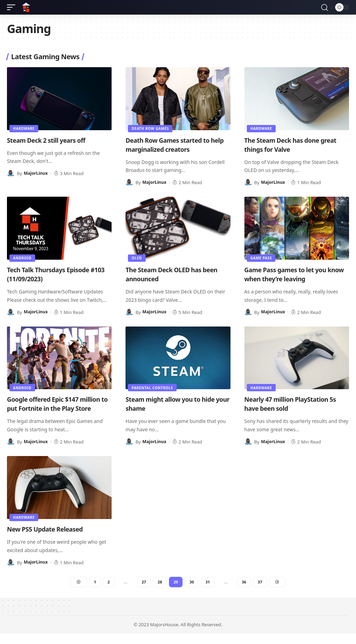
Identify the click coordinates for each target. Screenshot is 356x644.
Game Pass (262, 258)
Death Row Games (151, 128)
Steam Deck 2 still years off (51, 140)
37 (261, 591)
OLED (137, 258)
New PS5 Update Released (50, 538)
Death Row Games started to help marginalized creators (173, 145)
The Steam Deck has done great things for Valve (296, 145)
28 (160, 591)
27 (143, 591)
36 (245, 591)
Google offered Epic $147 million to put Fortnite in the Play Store (54, 408)
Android (23, 258)
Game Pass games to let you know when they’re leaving (291, 274)
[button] (13, 7)
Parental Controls (153, 387)
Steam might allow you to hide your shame (176, 404)
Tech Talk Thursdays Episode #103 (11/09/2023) (53, 274)
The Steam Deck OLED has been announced (177, 274)
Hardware (24, 128)
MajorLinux (36, 173)
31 (208, 591)
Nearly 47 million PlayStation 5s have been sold (296, 404)
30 (192, 591)
